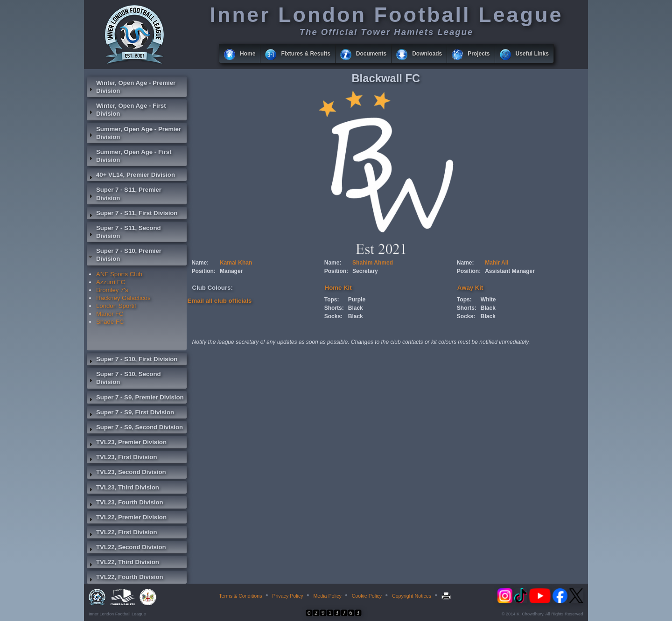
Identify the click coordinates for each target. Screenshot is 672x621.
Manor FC (110, 314)
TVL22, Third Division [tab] (123, 563)
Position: (204, 271)
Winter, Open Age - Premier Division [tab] (131, 87)
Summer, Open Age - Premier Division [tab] (134, 133)
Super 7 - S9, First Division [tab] (130, 413)
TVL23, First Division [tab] (122, 458)
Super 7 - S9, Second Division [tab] (135, 428)
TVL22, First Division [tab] (122, 533)
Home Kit (338, 288)
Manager (231, 271)
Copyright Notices (412, 596)
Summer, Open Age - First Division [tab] (129, 156)
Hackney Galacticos (123, 298)
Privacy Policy (287, 596)
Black (356, 308)
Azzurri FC (111, 282)
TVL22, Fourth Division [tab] (125, 578)
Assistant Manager (510, 271)
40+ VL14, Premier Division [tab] (131, 176)
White (488, 300)
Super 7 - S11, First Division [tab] (132, 214)
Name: (200, 263)
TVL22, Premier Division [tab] (127, 518)
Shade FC (110, 322)
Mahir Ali (497, 263)
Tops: (332, 300)
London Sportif (116, 306)
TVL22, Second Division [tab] (126, 548)
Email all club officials (220, 301)
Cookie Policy (367, 596)
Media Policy (327, 596)
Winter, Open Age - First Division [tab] (126, 110)
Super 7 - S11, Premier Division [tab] (124, 194)
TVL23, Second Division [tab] (126, 473)
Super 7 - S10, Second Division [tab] (124, 378)
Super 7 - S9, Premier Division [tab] (135, 398)
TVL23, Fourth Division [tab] (125, 503)
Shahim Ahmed (373, 263)
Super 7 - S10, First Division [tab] (132, 360)
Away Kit (470, 288)
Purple (357, 300)
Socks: (333, 316)
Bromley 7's (112, 290)
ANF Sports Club (119, 274)
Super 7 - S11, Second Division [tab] (124, 232)
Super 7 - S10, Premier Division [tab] (124, 255)
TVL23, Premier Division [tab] (127, 443)
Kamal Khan (236, 263)
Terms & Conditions (240, 596)
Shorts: (334, 308)
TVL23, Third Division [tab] (123, 488)
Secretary (365, 271)
